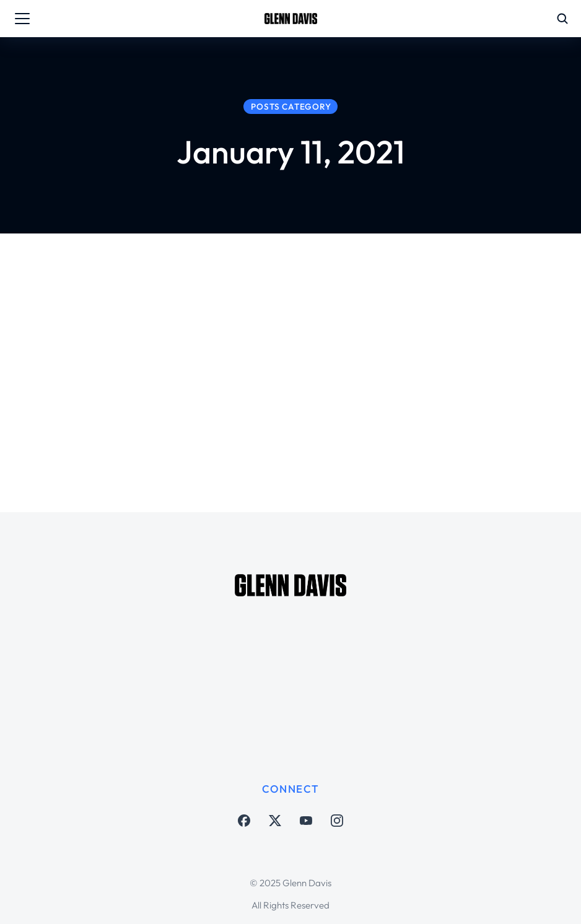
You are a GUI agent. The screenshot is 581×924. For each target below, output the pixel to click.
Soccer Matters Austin (273, 397)
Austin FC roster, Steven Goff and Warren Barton (347, 361)
